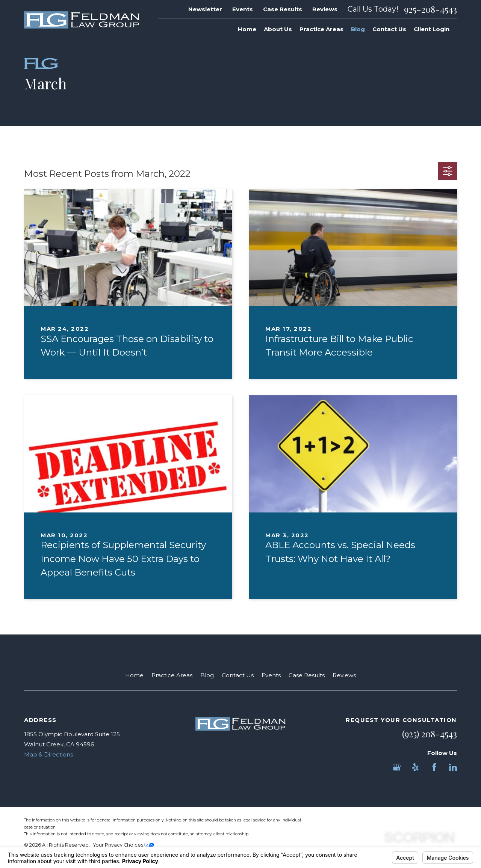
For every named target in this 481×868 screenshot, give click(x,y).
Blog (207, 675)
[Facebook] (434, 767)
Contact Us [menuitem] (389, 29)
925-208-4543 (430, 9)
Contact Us (238, 675)
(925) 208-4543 (430, 734)
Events (243, 9)
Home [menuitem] (247, 29)
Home (134, 675)
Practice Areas (172, 675)
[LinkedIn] (453, 767)
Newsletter (205, 9)
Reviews (325, 9)
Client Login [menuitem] (432, 29)
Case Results (283, 9)
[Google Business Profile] (397, 767)
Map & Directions (48, 754)
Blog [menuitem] (358, 29)
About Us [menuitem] (278, 29)
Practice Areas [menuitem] (321, 29)
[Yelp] (415, 767)
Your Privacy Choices (124, 845)
